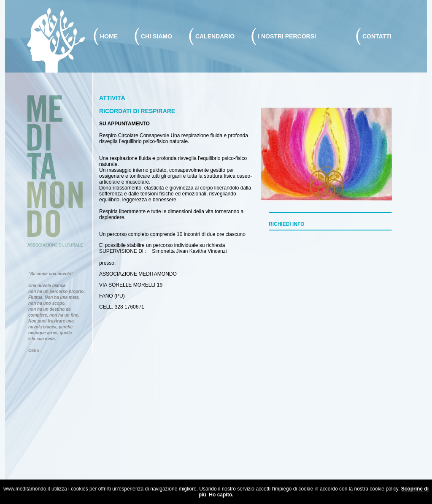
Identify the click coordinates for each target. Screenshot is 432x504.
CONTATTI (377, 36)
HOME (109, 36)
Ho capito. (221, 495)
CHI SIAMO (157, 36)
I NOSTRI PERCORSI (287, 36)
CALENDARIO (215, 36)
